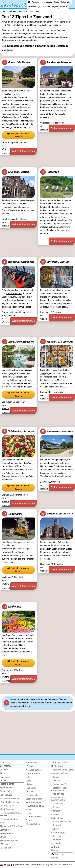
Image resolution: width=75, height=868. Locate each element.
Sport (28, 781)
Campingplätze (7, 791)
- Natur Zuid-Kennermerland (58, 799)
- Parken (29, 813)
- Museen (4, 844)
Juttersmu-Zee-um (55, 262)
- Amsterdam (57, 804)
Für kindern (5, 777)
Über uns (55, 850)
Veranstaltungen (34, 6)
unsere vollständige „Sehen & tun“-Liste (47, 699)
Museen (28, 703)
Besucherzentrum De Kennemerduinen (57, 431)
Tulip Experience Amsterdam (18, 431)
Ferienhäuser (6, 795)
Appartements (7, 788)
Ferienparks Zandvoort (12, 377)
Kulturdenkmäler (52, 703)
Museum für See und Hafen (56, 514)
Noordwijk (7, 552)
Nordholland (57, 766)
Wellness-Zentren (34, 770)
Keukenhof (12, 607)
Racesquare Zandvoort (18, 262)
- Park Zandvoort (8, 809)
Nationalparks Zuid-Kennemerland (56, 466)
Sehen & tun (66, 2)
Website (44, 130)
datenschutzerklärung (37, 865)
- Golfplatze (31, 788)
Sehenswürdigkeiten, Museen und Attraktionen (23, 37)
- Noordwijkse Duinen (10, 802)
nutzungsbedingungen (22, 865)
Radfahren (50, 172)
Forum (29, 820)
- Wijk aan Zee (58, 794)
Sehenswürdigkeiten (9, 841)
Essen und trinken (34, 799)
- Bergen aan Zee (59, 773)
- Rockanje (56, 843)
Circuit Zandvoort (14, 294)
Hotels (3, 823)
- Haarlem (56, 807)
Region (55, 6)
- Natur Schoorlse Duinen (63, 770)
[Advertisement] (37, 161)
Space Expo (12, 514)
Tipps (3, 773)
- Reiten (29, 784)
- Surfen (29, 792)
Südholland (56, 811)
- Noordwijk (56, 825)
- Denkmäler (5, 848)
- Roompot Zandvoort (10, 819)
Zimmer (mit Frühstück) (11, 826)
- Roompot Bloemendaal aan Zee (11, 814)
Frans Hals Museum (17, 62)
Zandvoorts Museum (56, 62)
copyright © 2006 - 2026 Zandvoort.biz (58, 865)
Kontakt (55, 858)
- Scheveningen (58, 833)
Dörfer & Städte (33, 774)
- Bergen (55, 777)
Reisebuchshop (33, 824)
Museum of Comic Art (57, 342)
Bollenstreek (57, 818)
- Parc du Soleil (7, 806)
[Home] (29, 2)
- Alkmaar (56, 781)
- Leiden (55, 814)
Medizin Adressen (34, 817)
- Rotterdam (57, 840)
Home (3, 763)
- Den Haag (56, 836)
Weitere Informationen (23, 151)
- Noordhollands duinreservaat (59, 789)
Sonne (24, 25)
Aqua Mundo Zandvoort (18, 342)
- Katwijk (55, 829)
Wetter (62, 6)
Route (28, 810)
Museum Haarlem (16, 172)
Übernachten (47, 2)
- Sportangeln (32, 795)
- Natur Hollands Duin (61, 822)
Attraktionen (38, 703)
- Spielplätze (31, 766)
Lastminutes (6, 830)
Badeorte (4, 770)
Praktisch (46, 6)
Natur (28, 777)
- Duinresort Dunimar (9, 799)
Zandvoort (36, 2)
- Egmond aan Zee (60, 784)
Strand (57, 2)
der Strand (18, 22)
